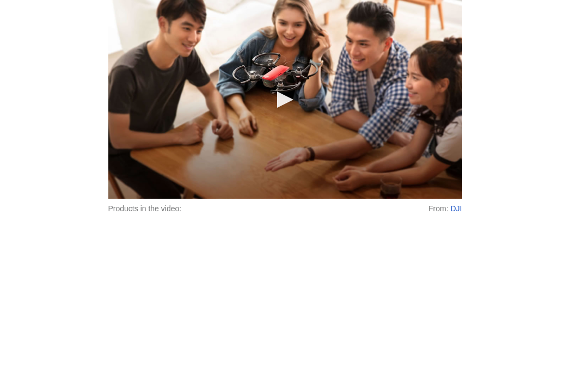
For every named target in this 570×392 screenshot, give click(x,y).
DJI (456, 209)
